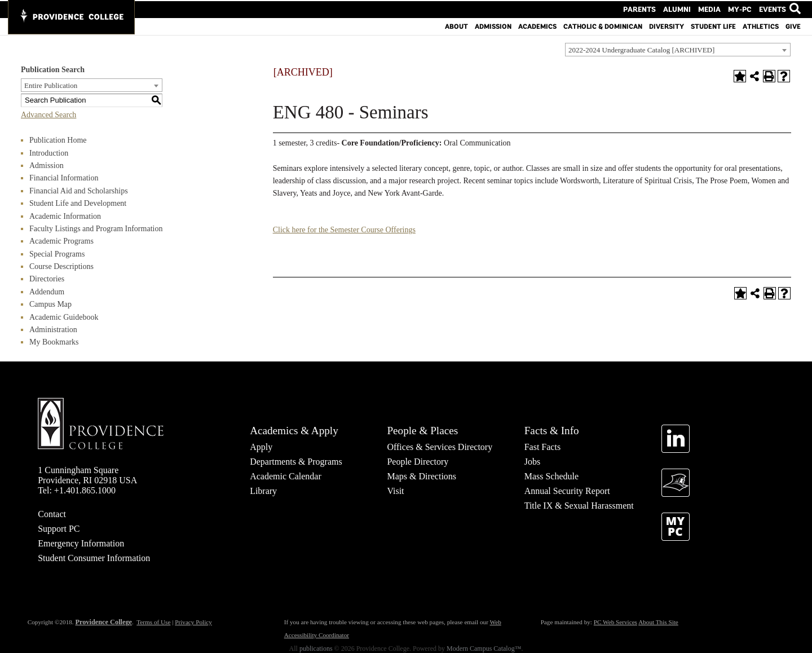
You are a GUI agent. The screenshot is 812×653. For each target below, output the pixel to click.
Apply (261, 447)
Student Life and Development (78, 203)
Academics (537, 25)
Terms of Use (153, 622)
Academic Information (65, 216)
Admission (493, 25)
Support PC (59, 529)
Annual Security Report (567, 491)
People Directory (418, 462)
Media (714, 8)
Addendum (47, 292)
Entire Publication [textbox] (51, 85)
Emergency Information (81, 543)
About (456, 25)
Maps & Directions (422, 476)
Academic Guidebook (64, 317)
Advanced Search (48, 115)
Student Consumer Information (94, 558)
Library (263, 491)
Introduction (49, 153)
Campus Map (50, 304)
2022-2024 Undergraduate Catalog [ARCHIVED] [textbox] (641, 50)
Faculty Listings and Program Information (96, 229)
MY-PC (742, 8)
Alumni (685, 8)
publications (316, 648)
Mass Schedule (551, 476)
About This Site (658, 622)
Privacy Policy (193, 622)
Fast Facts (542, 447)
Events (772, 8)
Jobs (532, 462)
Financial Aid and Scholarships (79, 191)
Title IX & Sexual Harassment (579, 506)
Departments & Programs (296, 462)
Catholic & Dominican (603, 25)
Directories (47, 279)
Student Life (713, 25)
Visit (395, 491)
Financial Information (64, 178)
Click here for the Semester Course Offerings (344, 230)
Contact (52, 514)
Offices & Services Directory (440, 447)
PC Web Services (615, 622)
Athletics (761, 25)
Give (793, 25)
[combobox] (678, 50)
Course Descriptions (61, 266)
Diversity (667, 25)
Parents (650, 8)
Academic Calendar (286, 476)
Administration (53, 330)
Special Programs (57, 254)
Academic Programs (61, 241)
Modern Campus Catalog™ (484, 648)
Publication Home (58, 140)
